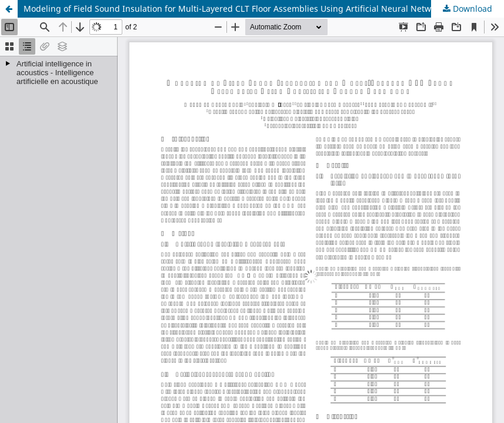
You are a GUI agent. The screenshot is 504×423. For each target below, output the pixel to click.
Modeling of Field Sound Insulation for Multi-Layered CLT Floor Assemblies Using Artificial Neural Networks (236, 9)
